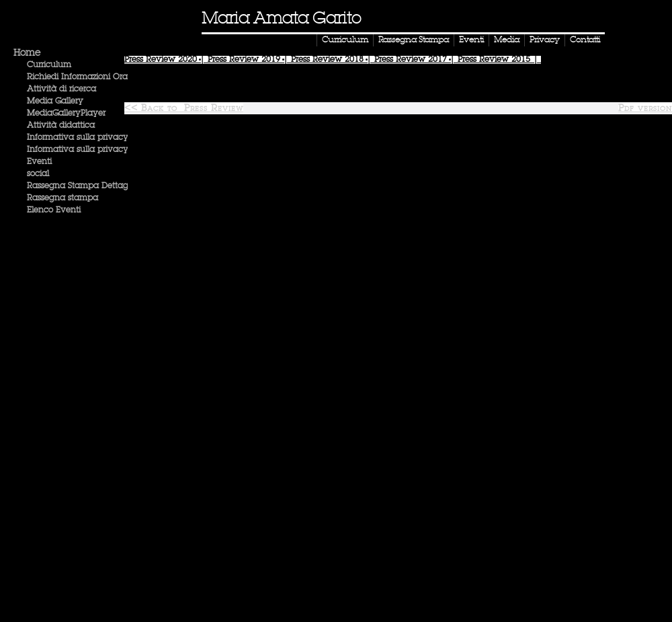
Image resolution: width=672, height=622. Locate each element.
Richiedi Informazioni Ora (77, 77)
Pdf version (645, 108)
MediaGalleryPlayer (66, 114)
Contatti (585, 40)
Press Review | (166, 60)
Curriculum (345, 40)
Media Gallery (55, 102)
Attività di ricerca (61, 89)
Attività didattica (61, 126)
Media (507, 40)
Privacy (545, 40)
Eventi (471, 40)
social (38, 174)
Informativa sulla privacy (78, 138)
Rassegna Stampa (414, 40)
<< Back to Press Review (184, 108)
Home (27, 53)
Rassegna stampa (62, 198)
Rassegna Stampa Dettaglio (82, 186)
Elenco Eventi (54, 210)
